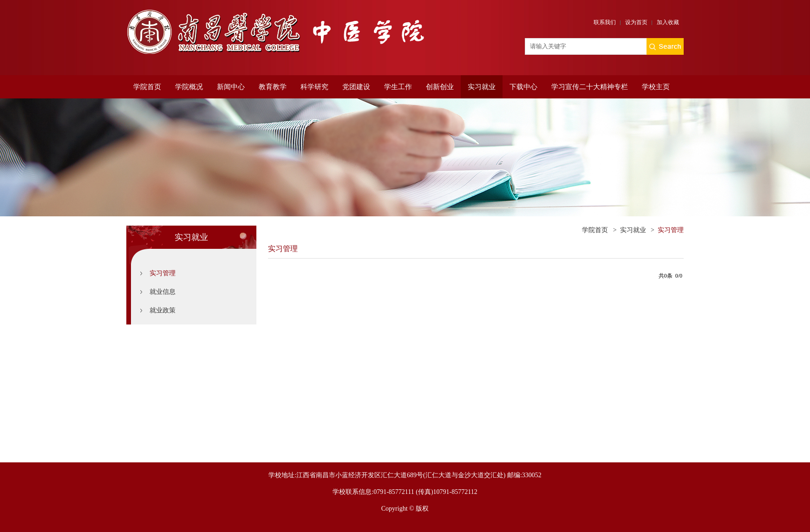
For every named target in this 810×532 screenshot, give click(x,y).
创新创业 (440, 87)
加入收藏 (668, 22)
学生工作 (398, 87)
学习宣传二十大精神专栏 (590, 87)
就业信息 (163, 292)
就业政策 (163, 310)
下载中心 (523, 87)
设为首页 (636, 22)
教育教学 (273, 87)
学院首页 (147, 87)
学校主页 (656, 87)
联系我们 (605, 22)
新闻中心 (231, 87)
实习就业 (482, 87)
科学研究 (314, 87)
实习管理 (163, 273)
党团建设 (356, 87)
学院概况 (189, 87)
